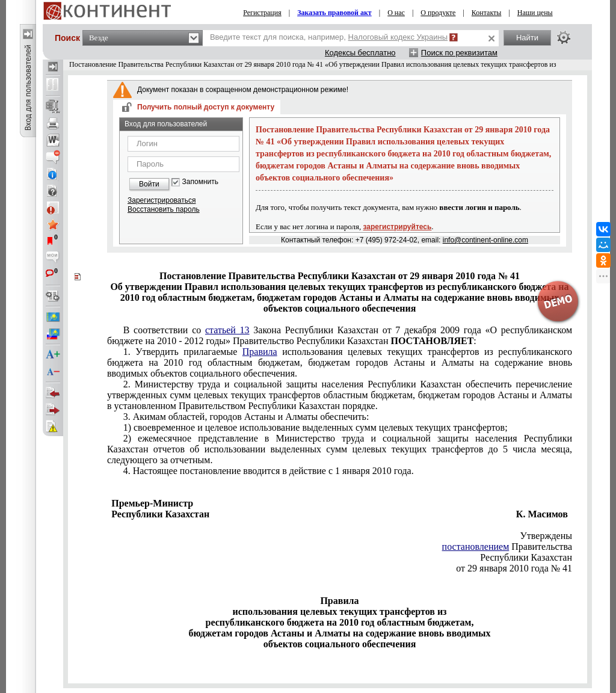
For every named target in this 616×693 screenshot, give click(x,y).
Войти (149, 184)
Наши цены (535, 13)
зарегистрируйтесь (398, 227)
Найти (527, 38)
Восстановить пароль (164, 209)
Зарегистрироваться (162, 200)
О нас (396, 13)
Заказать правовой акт (334, 13)
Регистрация (262, 13)
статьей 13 (227, 330)
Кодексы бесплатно (360, 53)
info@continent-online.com (485, 240)
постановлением (476, 547)
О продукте (438, 13)
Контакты (487, 13)
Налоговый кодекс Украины (398, 37)
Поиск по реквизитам (459, 53)
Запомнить (200, 182)
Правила (260, 352)
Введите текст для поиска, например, (329, 37)
